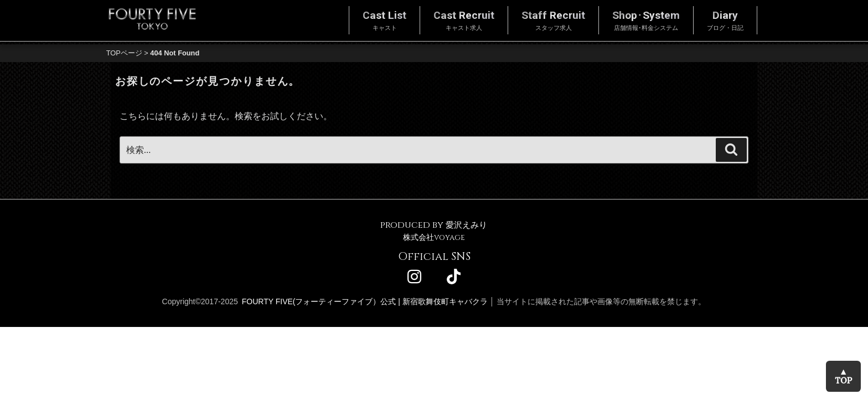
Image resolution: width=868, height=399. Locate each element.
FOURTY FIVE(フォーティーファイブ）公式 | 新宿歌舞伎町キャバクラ (365, 301)
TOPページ (124, 53)
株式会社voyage (434, 237)
